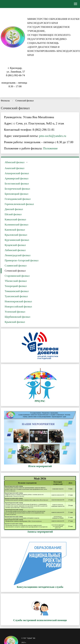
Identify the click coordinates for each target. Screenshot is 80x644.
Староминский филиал (17, 276)
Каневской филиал (15, 230)
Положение (50, 148)
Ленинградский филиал (18, 255)
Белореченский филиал (17, 189)
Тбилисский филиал (16, 281)
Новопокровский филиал (18, 301)
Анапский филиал (14, 168)
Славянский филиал (16, 266)
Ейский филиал (13, 214)
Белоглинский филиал (17, 184)
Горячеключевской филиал (19, 204)
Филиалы (5, 101)
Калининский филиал (16, 225)
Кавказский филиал (15, 219)
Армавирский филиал (16, 178)
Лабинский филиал (15, 250)
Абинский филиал (15, 162)
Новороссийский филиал (18, 307)
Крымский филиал (15, 322)
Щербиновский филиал (17, 317)
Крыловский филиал (16, 235)
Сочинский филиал (24, 101)
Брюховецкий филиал (16, 194)
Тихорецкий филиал (16, 286)
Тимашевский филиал (17, 291)
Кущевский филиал (15, 245)
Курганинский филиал (17, 240)
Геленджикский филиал (18, 199)
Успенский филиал (15, 312)
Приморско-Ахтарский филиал (22, 260)
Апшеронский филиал (17, 173)
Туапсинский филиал (16, 296)
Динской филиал (14, 209)
